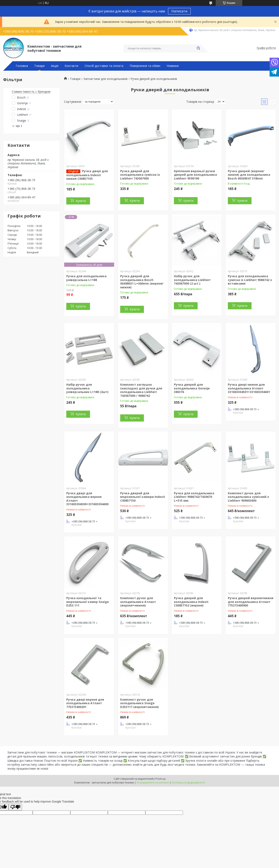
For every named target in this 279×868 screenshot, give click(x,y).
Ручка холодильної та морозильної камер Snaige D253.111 (88, 602)
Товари (39, 66)
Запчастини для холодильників (106, 79)
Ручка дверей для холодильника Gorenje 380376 (192, 388)
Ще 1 (19, 126)
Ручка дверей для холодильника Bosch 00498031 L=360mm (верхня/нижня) (142, 282)
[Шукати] (198, 48)
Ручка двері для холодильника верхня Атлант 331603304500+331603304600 (87, 499)
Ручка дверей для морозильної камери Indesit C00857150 (143, 497)
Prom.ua (160, 779)
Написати (179, 11)
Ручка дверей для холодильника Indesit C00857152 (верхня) (191, 602)
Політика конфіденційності (188, 783)
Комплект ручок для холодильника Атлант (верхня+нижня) (138, 602)
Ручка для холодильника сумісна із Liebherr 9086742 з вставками (250, 280)
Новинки (173, 66)
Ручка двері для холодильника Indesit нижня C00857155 (87, 175)
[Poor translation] (15, 807)
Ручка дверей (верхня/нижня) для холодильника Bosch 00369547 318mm (249, 175)
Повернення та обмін (145, 66)
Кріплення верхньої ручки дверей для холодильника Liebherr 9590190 (195, 175)
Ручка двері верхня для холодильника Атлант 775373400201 (85, 703)
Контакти (71, 66)
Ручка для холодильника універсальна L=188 (86, 278)
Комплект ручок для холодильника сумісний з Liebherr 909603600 (248, 497)
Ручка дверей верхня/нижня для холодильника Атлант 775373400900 (251, 602)
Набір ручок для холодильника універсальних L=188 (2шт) (87, 388)
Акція (55, 66)
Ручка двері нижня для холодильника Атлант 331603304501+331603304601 (249, 388)
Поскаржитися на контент (153, 783)
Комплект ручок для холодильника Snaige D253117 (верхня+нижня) (139, 703)
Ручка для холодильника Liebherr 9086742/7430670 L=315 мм (194, 497)
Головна (22, 66)
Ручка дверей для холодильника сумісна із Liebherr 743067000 (140, 175)
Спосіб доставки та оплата (104, 66)
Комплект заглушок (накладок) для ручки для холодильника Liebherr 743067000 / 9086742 (141, 390)
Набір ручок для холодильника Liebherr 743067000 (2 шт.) (192, 280)
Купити (81, 201)
